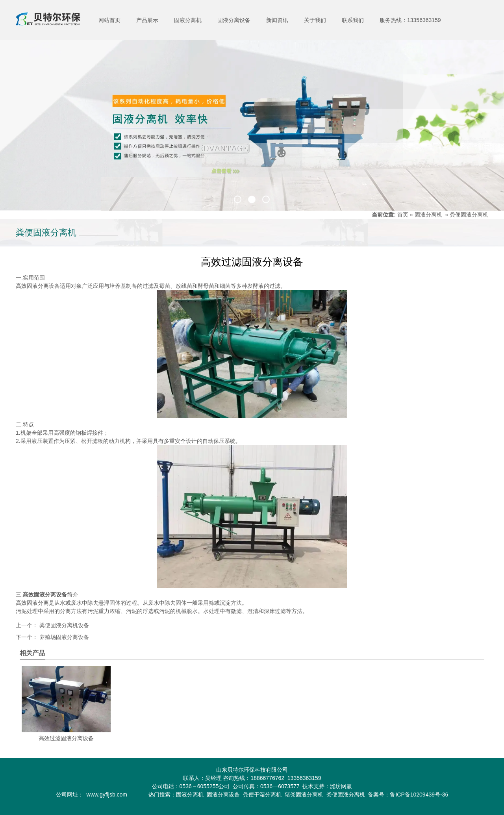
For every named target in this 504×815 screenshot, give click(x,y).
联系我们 (353, 20)
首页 (403, 215)
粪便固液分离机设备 (63, 625)
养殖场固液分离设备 (63, 637)
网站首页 (109, 20)
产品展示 (147, 20)
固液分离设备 (234, 20)
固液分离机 (188, 20)
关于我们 (315, 20)
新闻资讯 (277, 20)
